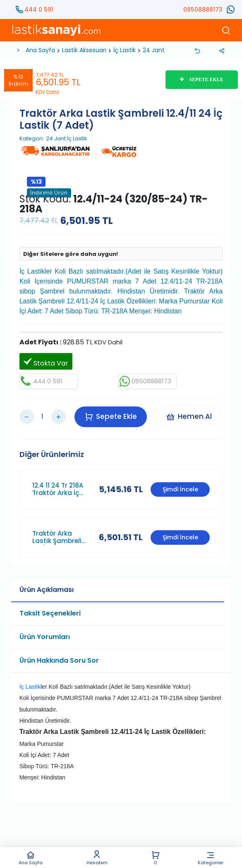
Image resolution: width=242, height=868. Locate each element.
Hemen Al (189, 416)
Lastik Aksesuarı (84, 50)
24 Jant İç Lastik (67, 139)
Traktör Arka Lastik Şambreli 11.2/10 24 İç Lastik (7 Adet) (60, 536)
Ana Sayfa (31, 858)
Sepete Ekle (111, 416)
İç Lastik (125, 50)
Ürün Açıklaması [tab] (47, 589)
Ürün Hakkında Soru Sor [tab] (59, 660)
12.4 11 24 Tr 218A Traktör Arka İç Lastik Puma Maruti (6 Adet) (58, 488)
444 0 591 (39, 10)
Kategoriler (211, 858)
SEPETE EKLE (202, 79)
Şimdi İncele (180, 488)
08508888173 (203, 10)
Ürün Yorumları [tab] (45, 636)
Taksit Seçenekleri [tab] (50, 612)
